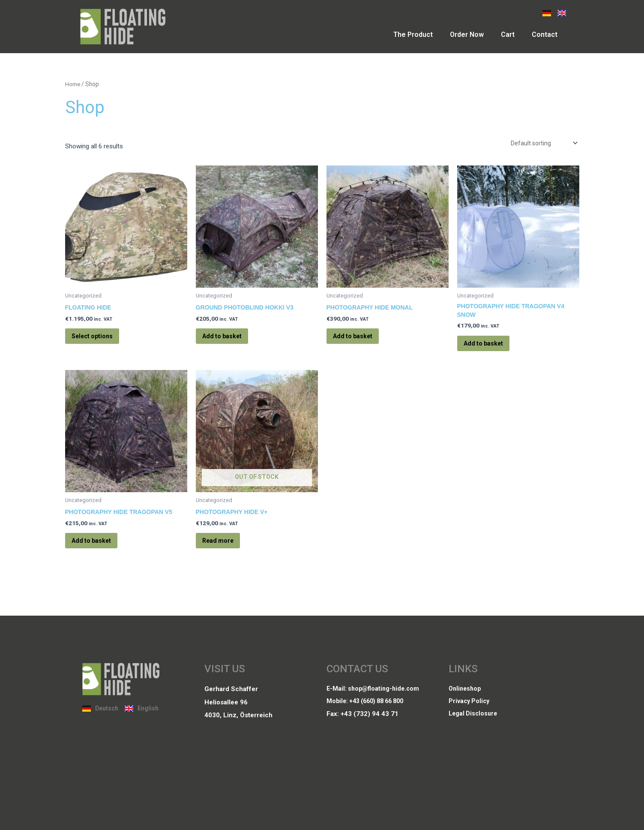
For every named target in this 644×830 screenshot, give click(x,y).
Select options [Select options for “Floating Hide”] (100, 340)
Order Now (467, 35)
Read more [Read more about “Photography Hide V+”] (225, 553)
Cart (508, 35)
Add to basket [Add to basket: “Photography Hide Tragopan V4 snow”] (491, 349)
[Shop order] (541, 144)
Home (73, 84)
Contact (545, 35)
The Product (413, 35)
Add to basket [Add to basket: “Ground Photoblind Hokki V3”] (230, 340)
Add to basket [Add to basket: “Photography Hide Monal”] (360, 340)
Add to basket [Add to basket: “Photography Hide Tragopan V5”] (99, 553)
